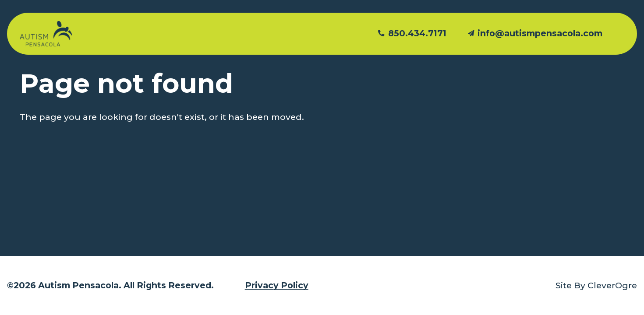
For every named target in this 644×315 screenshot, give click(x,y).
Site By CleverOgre (596, 285)
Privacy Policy (277, 285)
